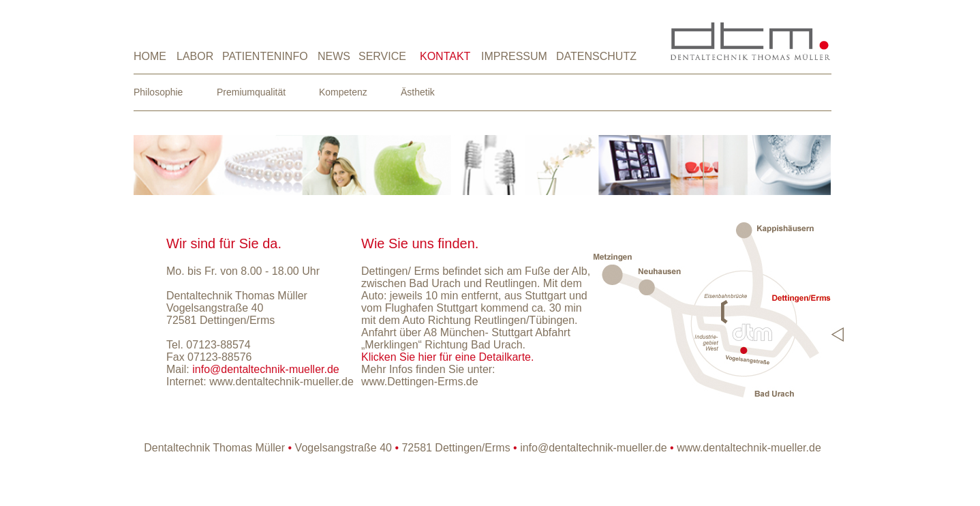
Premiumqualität (251, 92)
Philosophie (158, 92)
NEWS (334, 56)
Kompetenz (343, 92)
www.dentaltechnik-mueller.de (281, 382)
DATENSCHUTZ (596, 56)
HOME (150, 56)
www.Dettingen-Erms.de (420, 382)
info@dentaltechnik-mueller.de (593, 448)
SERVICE (382, 56)
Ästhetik (418, 92)
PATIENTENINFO (265, 56)
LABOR (195, 56)
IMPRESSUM (514, 56)
